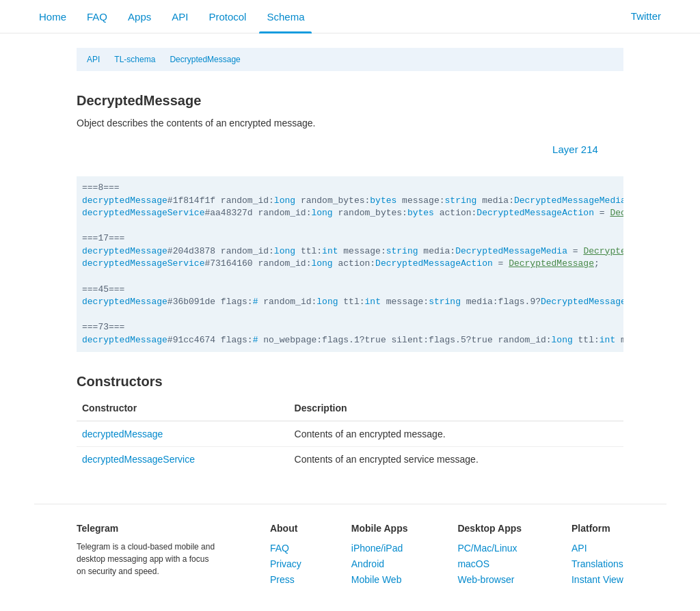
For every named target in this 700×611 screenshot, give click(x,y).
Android (368, 564)
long (285, 201)
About (284, 528)
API (180, 17)
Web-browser (486, 580)
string (461, 201)
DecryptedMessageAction (535, 213)
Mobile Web (377, 580)
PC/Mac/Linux (487, 548)
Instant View (597, 580)
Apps (139, 17)
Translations (597, 564)
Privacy (286, 564)
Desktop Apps (489, 528)
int (330, 251)
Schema (285, 17)
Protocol (227, 17)
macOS (473, 564)
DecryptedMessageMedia (570, 201)
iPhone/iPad (377, 548)
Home (53, 17)
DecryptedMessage (205, 59)
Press (282, 580)
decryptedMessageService (143, 213)
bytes (383, 201)
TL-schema (135, 59)
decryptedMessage (125, 201)
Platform (591, 528)
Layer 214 (582, 149)
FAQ (97, 17)
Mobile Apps (380, 528)
